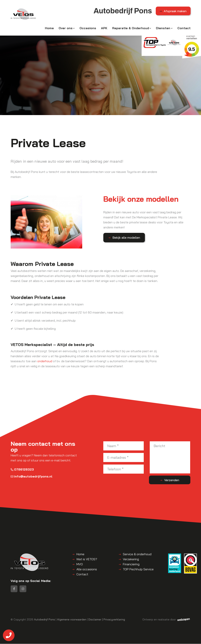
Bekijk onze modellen (143, 199)
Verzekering (131, 559)
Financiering (131, 564)
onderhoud (45, 361)
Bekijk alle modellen (125, 238)
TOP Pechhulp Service (138, 569)
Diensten (163, 28)
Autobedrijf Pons (44, 620)
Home (49, 28)
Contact (184, 28)
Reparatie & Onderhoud (131, 28)
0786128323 (22, 469)
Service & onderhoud (137, 554)
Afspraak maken (175, 11)
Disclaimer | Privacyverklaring (107, 620)
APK (104, 28)
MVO (80, 564)
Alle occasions (87, 569)
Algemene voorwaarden (72, 620)
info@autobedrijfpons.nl (32, 476)
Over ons (66, 28)
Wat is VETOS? (87, 559)
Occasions (88, 28)
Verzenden (175, 479)
